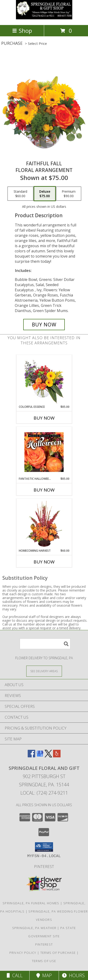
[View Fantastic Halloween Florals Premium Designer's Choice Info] (44, 452)
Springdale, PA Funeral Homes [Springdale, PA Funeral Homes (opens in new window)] (31, 903)
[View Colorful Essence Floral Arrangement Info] (44, 380)
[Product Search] (45, 644)
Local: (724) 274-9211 (44, 793)
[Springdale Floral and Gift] (44, 18)
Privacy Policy (23, 953)
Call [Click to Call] (15, 975)
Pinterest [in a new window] (44, 866)
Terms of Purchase (58, 953)
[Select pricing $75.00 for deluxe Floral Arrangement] (45, 194)
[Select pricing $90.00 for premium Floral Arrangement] (69, 194)
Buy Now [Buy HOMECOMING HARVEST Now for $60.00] (44, 562)
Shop (22, 31)
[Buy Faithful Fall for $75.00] (44, 325)
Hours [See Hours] (73, 975)
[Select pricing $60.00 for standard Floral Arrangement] (20, 194)
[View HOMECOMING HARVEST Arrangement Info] (44, 524)
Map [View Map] (44, 975)
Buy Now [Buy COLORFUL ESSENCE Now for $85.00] (44, 418)
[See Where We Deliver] (44, 671)
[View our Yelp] (57, 756)
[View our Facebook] (31, 756)
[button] (44, 847)
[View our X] (48, 756)
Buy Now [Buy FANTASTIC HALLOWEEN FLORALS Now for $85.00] (44, 490)
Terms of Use (44, 961)
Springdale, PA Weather (34, 928)
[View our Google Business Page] (40, 756)
